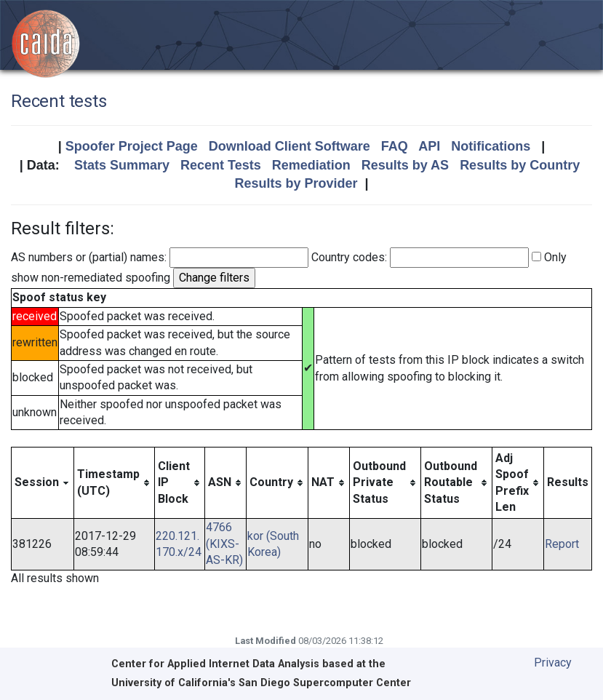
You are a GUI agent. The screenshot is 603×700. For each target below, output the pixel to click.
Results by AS (405, 165)
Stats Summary (122, 165)
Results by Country (520, 165)
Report (562, 544)
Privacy (553, 663)
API (429, 146)
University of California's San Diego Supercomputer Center (261, 683)
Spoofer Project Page (132, 146)
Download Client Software (289, 146)
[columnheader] (43, 483)
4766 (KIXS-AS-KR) (224, 544)
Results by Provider (296, 183)
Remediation (311, 165)
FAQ (395, 146)
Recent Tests (221, 165)
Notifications (491, 146)
